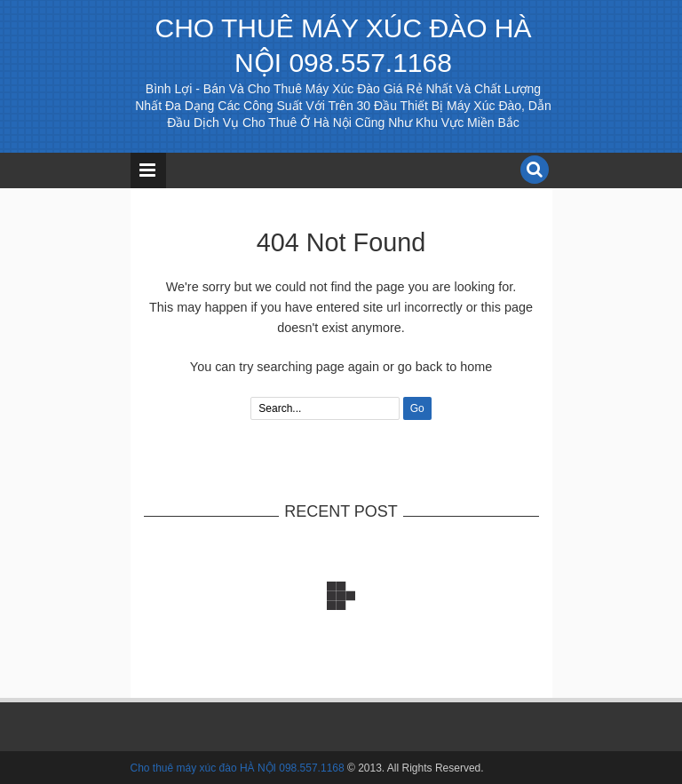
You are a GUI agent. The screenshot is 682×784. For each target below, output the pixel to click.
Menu (148, 170)
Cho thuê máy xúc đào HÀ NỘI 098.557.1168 (238, 768)
